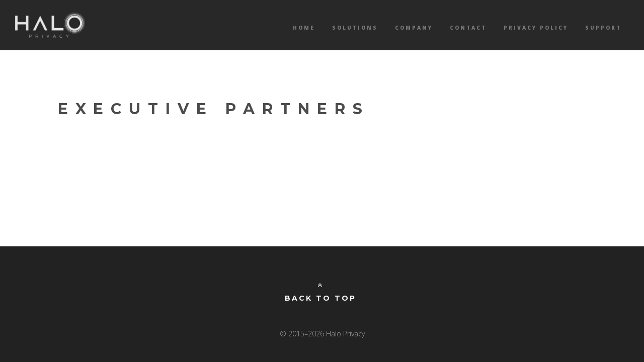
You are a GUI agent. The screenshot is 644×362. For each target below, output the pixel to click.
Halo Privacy (50, 25)
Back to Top (320, 292)
